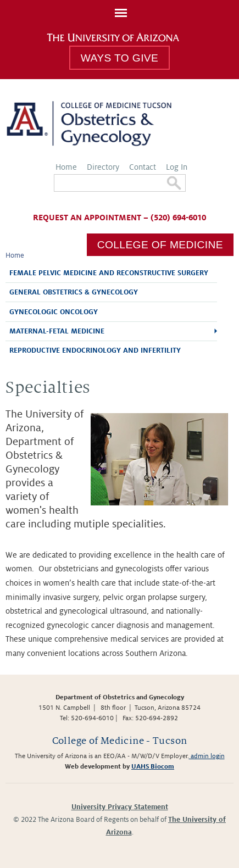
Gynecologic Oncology (54, 312)
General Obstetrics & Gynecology (74, 292)
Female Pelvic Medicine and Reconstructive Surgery (109, 273)
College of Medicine (160, 245)
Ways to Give (119, 58)
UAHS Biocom (153, 767)
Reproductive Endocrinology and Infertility (95, 350)
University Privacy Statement (120, 807)
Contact (143, 167)
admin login (207, 756)
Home (66, 167)
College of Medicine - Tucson (120, 741)
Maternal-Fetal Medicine (57, 331)
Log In (177, 167)
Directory (103, 167)
